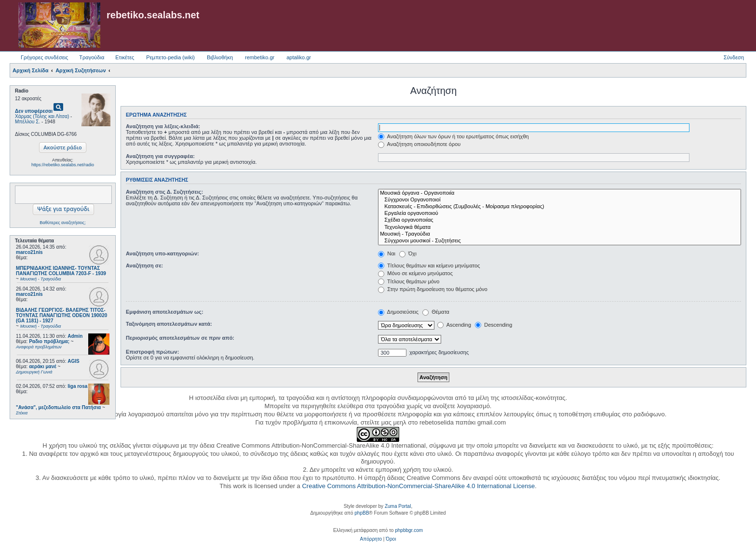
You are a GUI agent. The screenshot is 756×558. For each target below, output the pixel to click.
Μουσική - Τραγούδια (560, 234)
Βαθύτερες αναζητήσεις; (62, 223)
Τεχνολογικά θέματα (560, 227)
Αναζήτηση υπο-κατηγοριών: (162, 253)
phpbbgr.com (409, 530)
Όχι (408, 253)
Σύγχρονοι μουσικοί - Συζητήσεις (560, 241)
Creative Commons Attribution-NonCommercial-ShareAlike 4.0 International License (418, 486)
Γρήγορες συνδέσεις (44, 57)
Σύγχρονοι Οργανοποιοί (560, 200)
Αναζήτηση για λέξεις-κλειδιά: (163, 126)
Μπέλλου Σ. (27, 122)
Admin (75, 336)
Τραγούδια (92, 57)
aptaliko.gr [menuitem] (299, 57)
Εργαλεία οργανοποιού (560, 213)
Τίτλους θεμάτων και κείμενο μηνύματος (429, 266)
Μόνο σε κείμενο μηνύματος (415, 273)
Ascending (454, 325)
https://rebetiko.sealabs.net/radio (63, 165)
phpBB (362, 513)
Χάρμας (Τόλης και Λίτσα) (42, 116)
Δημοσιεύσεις (398, 312)
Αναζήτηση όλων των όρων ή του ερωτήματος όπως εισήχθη (453, 136)
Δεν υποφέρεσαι (34, 111)
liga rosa (77, 386)
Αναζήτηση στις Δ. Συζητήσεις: (164, 192)
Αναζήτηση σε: (144, 266)
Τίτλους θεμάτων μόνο (409, 281)
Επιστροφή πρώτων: (152, 352)
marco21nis (29, 252)
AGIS (73, 361)
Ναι (387, 253)
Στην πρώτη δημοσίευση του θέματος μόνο (433, 289)
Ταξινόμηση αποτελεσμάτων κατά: (169, 324)
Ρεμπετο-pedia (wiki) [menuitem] (170, 57)
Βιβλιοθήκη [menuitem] (220, 57)
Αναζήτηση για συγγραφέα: (160, 156)
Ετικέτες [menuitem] (125, 57)
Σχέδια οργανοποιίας (560, 220)
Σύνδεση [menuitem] (734, 57)
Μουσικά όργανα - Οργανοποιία (560, 193)
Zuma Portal (398, 506)
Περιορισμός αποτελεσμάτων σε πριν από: (180, 338)
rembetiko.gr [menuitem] (260, 57)
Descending (493, 325)
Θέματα (436, 312)
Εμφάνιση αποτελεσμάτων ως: (165, 312)
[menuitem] (371, 539)
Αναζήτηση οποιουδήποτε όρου (419, 144)
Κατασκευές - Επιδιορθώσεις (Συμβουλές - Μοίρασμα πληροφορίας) (560, 207)
